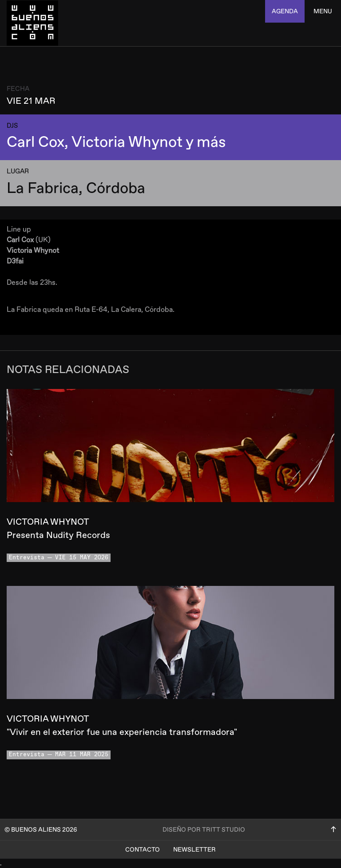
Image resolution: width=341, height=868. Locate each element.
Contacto (143, 850)
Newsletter (194, 850)
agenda (285, 11)
